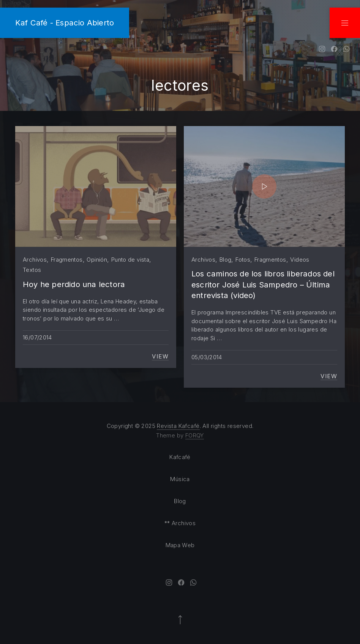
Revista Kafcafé (178, 426)
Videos (300, 260)
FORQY (195, 435)
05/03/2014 (207, 357)
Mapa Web (180, 545)
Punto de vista (130, 260)
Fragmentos (67, 260)
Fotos (243, 260)
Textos (32, 270)
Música (180, 479)
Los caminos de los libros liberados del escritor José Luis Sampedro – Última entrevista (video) (263, 284)
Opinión (97, 260)
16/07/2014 (37, 337)
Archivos (35, 260)
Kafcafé (180, 457)
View (160, 357)
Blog (226, 260)
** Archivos (180, 523)
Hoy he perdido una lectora (74, 284)
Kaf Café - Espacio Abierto (65, 23)
